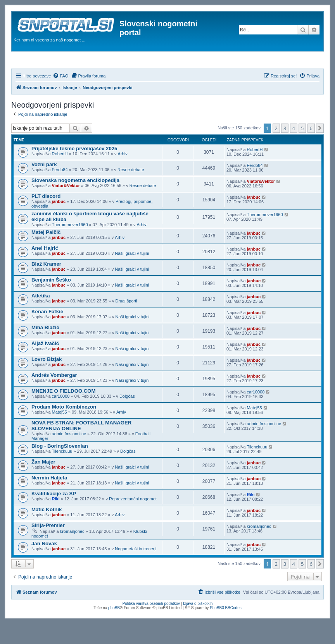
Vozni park (44, 185)
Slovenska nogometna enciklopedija (75, 201)
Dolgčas (127, 417)
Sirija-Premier (48, 546)
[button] (320, 149)
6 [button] (311, 149)
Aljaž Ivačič (45, 364)
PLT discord (46, 217)
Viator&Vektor (66, 206)
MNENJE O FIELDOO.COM (64, 412)
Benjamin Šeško (51, 301)
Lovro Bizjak (47, 380)
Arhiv (123, 175)
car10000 (61, 417)
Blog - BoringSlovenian (60, 467)
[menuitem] (60, 97)
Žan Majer (43, 483)
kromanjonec (72, 552)
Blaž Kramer (46, 285)
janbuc (59, 222)
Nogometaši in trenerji (136, 570)
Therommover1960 (70, 246)
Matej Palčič (46, 253)
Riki (56, 520)
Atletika (41, 317)
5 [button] (302, 149)
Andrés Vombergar (54, 396)
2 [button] (276, 149)
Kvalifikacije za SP (54, 514)
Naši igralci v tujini (132, 274)
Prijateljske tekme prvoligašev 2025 (74, 169)
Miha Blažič (45, 348)
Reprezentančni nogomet (133, 520)
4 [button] (294, 149)
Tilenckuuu (62, 472)
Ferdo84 (60, 191)
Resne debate (131, 191)
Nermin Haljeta (49, 499)
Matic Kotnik (47, 530)
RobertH (60, 175)
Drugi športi (126, 322)
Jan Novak (44, 564)
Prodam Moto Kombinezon (64, 428)
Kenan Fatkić (47, 332)
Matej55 (60, 433)
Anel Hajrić (45, 269)
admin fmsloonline (69, 455)
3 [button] (285, 149)
